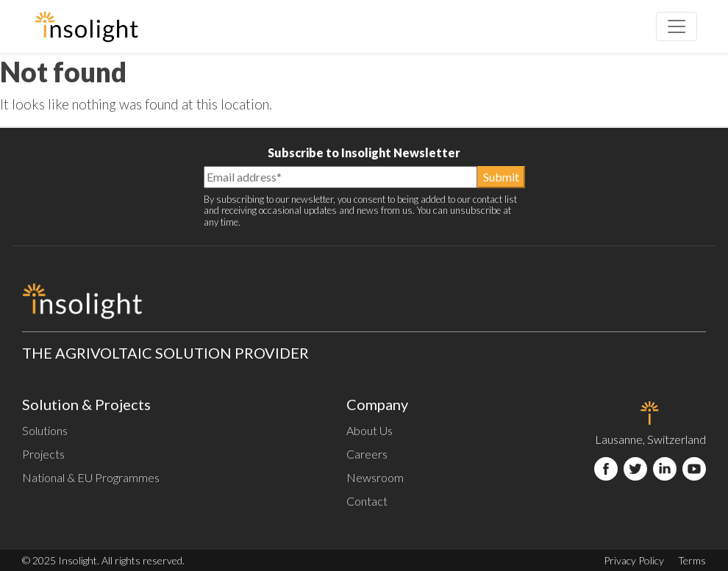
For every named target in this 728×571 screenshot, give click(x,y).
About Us (370, 430)
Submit (501, 177)
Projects (43, 454)
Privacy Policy (634, 560)
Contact (367, 501)
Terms (692, 560)
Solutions (45, 430)
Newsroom (375, 477)
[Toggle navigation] (677, 26)
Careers (367, 454)
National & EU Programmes (91, 477)
